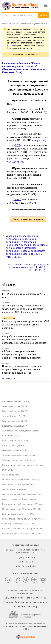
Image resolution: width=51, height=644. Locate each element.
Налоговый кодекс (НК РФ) (15, 411)
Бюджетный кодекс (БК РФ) (15, 426)
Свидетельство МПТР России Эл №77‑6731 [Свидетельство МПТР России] (26, 598)
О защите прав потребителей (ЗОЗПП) (20, 480)
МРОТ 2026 (8, 470)
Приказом (33, 109)
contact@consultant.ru (26, 566)
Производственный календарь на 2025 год (23, 465)
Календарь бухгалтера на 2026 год (19, 524)
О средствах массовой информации (19, 499)
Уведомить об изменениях (27, 55)
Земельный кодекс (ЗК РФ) (15, 440)
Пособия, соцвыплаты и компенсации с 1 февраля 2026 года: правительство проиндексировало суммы (24, 369)
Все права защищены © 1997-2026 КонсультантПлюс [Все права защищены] (25, 592)
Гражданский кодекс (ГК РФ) (16, 401)
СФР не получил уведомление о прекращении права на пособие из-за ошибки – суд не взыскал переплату (23, 354)
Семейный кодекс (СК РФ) (14, 450)
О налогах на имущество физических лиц (22, 494)
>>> (28, 178)
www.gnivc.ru (38, 140)
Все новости (7, 378)
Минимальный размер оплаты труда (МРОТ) (23, 519)
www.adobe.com (15, 162)
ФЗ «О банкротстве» (12, 475)
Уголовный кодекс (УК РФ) (15, 421)
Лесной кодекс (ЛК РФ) (13, 445)
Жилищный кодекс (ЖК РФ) (15, 406)
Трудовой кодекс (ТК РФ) (14, 416)
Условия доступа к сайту (25, 606)
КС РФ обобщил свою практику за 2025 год (24, 296)
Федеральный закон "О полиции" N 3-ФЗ (22, 509)
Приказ (17, 199)
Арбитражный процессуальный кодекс (21, 431)
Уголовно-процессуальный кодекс (19, 460)
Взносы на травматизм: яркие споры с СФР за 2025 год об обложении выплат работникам (26, 325)
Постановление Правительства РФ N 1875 (22, 533)
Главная (5, 24)
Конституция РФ (10, 436)
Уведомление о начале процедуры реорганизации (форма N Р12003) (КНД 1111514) (26, 267)
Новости (11, 285)
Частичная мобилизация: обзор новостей (22, 528)
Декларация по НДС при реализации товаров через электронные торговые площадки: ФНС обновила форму (23, 309)
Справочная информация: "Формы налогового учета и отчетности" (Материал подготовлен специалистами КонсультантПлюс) (24, 68)
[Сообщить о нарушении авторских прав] (26, 615)
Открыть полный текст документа (28, 219)
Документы (15, 24)
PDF (18, 145)
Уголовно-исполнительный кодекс (19, 455)
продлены (11, 45)
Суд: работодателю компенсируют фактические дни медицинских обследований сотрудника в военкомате (24, 340)
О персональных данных (14, 489)
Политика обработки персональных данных (26, 602)
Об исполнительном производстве (19, 484)
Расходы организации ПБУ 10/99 (18, 514)
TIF (17, 134)
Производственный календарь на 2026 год (23, 504)
